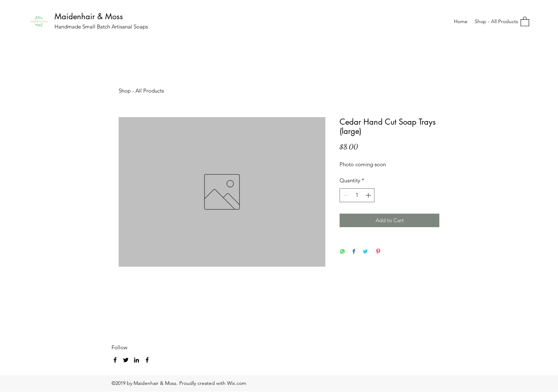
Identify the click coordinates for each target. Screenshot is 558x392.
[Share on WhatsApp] (342, 252)
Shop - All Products (141, 91)
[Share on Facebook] (354, 252)
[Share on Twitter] (365, 252)
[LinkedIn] (136, 360)
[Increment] (369, 195)
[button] (525, 21)
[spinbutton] (357, 195)
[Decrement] (345, 195)
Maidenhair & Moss (89, 16)
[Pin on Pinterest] (378, 252)
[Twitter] (126, 360)
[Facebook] (115, 360)
